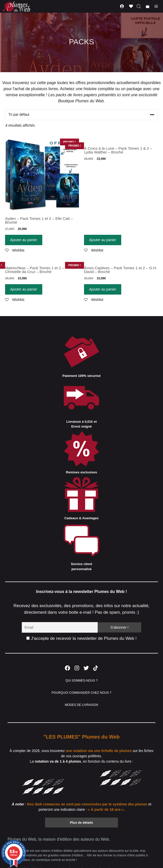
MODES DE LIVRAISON (81, 705)
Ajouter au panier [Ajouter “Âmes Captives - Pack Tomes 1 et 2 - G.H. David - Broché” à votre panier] (103, 289)
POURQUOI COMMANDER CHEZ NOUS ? (81, 693)
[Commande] (81, 115)
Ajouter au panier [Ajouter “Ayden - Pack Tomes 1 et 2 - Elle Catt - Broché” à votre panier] (24, 240)
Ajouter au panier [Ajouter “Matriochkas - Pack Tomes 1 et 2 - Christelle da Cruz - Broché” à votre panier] (24, 289)
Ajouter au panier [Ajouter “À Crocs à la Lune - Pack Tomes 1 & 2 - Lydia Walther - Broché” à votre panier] (103, 240)
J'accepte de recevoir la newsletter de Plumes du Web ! (81, 638)
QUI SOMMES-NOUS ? (82, 681)
